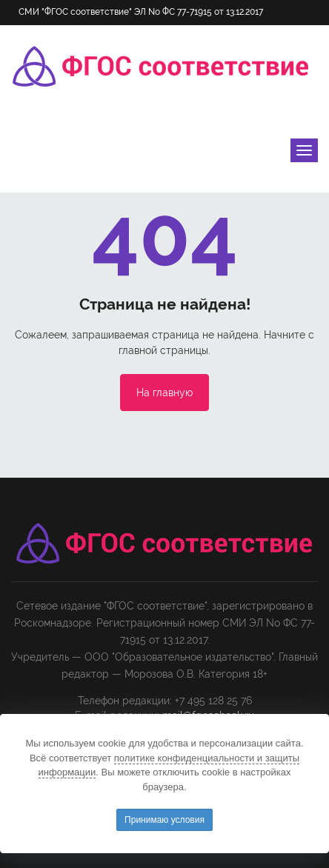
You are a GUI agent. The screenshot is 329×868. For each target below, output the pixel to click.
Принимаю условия (164, 820)
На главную (164, 393)
